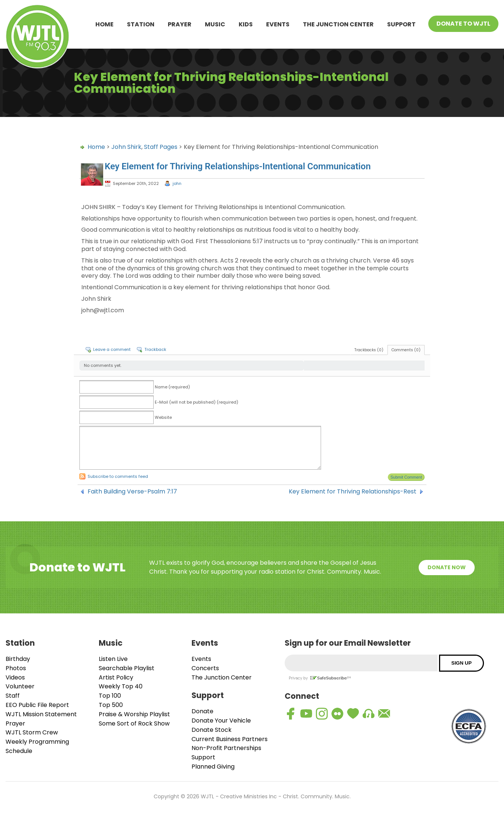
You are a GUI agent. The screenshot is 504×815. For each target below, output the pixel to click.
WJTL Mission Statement (41, 714)
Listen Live (113, 659)
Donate (202, 711)
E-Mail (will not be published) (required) (197, 402)
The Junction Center (338, 24)
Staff (13, 696)
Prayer (180, 24)
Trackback (155, 349)
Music (215, 24)
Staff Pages (161, 147)
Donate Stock (212, 730)
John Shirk (126, 147)
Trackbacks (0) (369, 350)
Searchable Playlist (127, 668)
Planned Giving (213, 767)
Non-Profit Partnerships (226, 748)
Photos (16, 668)
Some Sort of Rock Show (134, 723)
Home (104, 24)
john (177, 183)
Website (163, 417)
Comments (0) (406, 350)
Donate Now (447, 567)
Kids (246, 24)
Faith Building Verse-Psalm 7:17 (132, 492)
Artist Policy (116, 677)
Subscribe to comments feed (118, 476)
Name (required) (172, 387)
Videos (15, 677)
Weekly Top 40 (121, 686)
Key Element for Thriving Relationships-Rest (353, 492)
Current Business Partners (230, 739)
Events (278, 24)
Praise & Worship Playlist (134, 714)
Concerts (205, 668)
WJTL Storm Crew (32, 732)
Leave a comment (112, 349)
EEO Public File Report (37, 705)
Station (141, 24)
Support (401, 24)
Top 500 (111, 705)
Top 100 (110, 696)
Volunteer (20, 686)
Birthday (18, 659)
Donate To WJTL (463, 24)
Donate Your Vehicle (221, 721)
